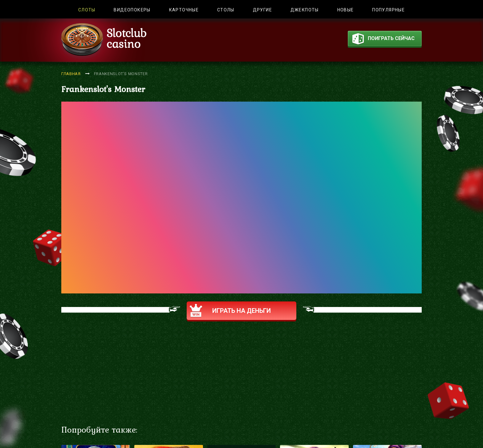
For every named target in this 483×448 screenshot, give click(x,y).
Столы (226, 10)
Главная (71, 74)
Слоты (87, 10)
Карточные (184, 10)
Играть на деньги (230, 311)
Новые (346, 10)
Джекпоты (305, 10)
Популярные (388, 10)
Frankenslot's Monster (121, 74)
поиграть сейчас (384, 40)
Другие (262, 10)
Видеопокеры (132, 10)
